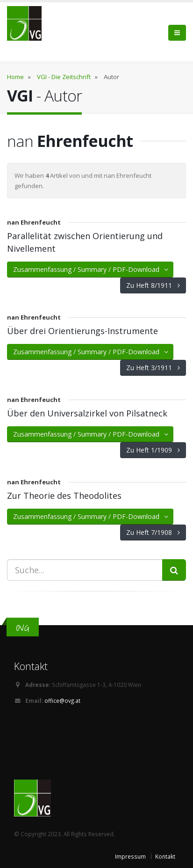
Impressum (130, 856)
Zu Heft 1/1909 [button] (153, 450)
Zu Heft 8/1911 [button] (153, 285)
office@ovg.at (62, 700)
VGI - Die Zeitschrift (64, 77)
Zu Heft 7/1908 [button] (153, 532)
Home (15, 77)
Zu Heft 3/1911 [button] (153, 368)
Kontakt (165, 856)
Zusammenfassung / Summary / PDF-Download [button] (91, 269)
